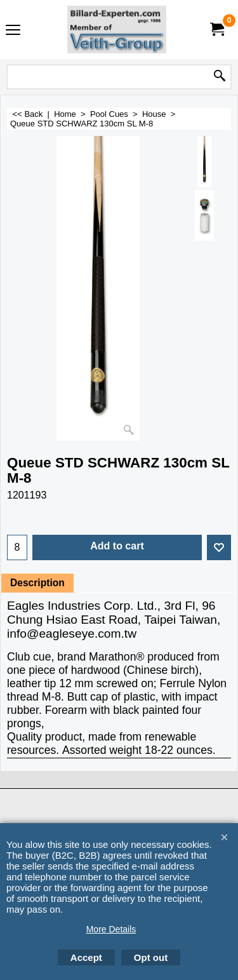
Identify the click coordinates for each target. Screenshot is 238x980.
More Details (111, 929)
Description (37, 583)
